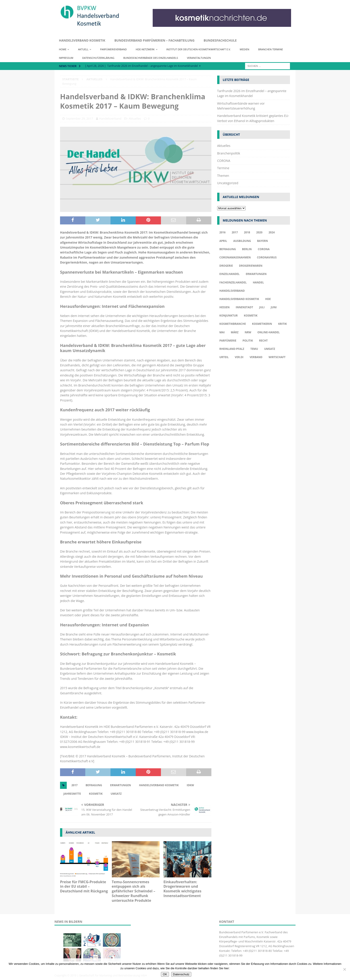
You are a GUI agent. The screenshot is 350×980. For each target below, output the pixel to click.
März (235, 332)
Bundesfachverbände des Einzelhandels (151, 58)
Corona (264, 249)
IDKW (190, 785)
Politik (248, 341)
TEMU (254, 349)
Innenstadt (244, 307)
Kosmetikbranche (233, 324)
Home (63, 49)
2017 (74, 785)
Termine (223, 168)
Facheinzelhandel (233, 282)
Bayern (262, 241)
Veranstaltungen (199, 58)
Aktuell (83, 49)
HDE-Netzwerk (145, 49)
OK (165, 974)
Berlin (247, 249)
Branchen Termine (271, 49)
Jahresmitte (72, 794)
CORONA (224, 161)
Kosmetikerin (262, 324)
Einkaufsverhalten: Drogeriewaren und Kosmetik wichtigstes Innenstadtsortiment (182, 889)
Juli (262, 307)
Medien (245, 49)
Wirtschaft (277, 357)
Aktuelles (135, 118)
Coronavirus (267, 257)
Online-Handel (269, 332)
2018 (247, 232)
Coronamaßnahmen (235, 257)
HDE (268, 299)
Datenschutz (181, 974)
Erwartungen (120, 785)
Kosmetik (96, 794)
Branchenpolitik (229, 153)
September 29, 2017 (79, 118)
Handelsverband (110, 118)
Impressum (66, 58)
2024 (272, 232)
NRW (248, 332)
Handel (258, 282)
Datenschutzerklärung (98, 58)
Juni (274, 307)
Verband (256, 357)
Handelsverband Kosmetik (82, 40)
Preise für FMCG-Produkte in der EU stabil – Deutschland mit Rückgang (84, 887)
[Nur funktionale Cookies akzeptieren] (344, 969)
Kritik (282, 324)
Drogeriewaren (251, 266)
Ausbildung (242, 241)
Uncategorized (228, 183)
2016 (222, 232)
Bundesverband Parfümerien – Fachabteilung (154, 40)
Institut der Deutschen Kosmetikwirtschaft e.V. (199, 49)
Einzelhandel (230, 274)
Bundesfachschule (220, 40)
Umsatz (116, 794)
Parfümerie (228, 341)
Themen (223, 176)
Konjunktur (229, 316)
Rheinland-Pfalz (232, 349)
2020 (259, 232)
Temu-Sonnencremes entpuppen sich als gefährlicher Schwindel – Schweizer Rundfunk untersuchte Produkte (134, 891)
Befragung (94, 785)
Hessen (225, 307)
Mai (222, 332)
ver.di (239, 357)
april (223, 241)
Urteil (224, 357)
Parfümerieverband (114, 49)
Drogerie (226, 266)
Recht (263, 341)
